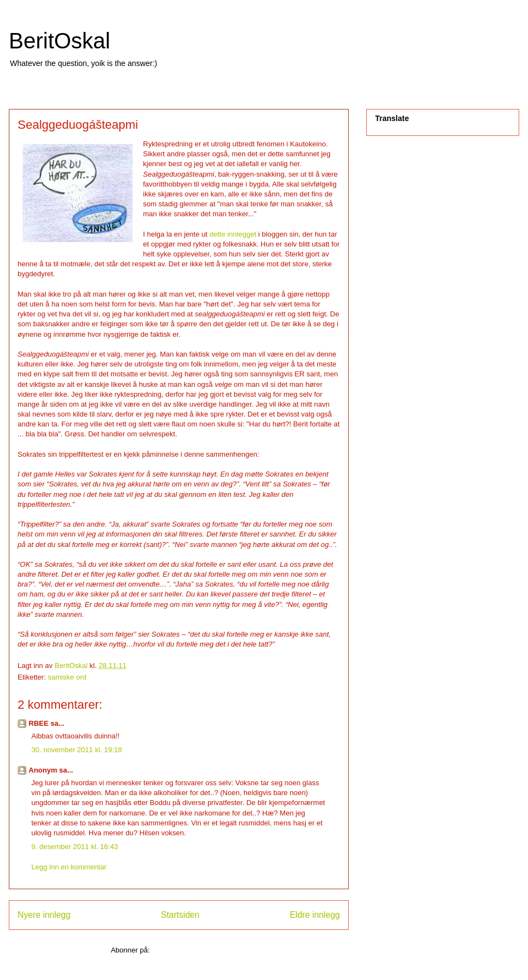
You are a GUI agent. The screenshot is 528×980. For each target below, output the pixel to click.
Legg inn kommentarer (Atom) (199, 950)
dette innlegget (233, 234)
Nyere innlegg (44, 915)
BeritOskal (60, 41)
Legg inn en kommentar (69, 867)
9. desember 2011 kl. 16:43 (75, 847)
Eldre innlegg (315, 915)
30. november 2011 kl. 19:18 (77, 750)
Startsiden (180, 915)
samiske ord (67, 677)
